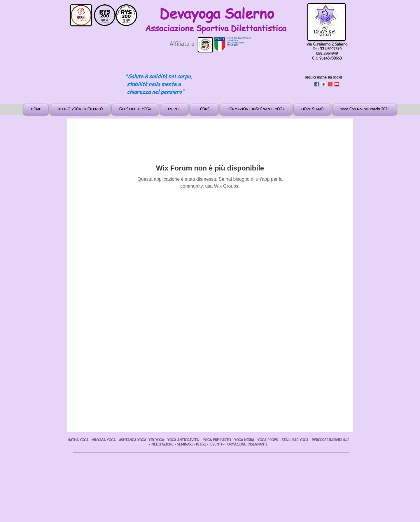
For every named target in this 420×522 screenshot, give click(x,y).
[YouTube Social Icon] (337, 84)
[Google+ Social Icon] (330, 84)
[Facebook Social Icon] (317, 84)
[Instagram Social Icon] (323, 84)
